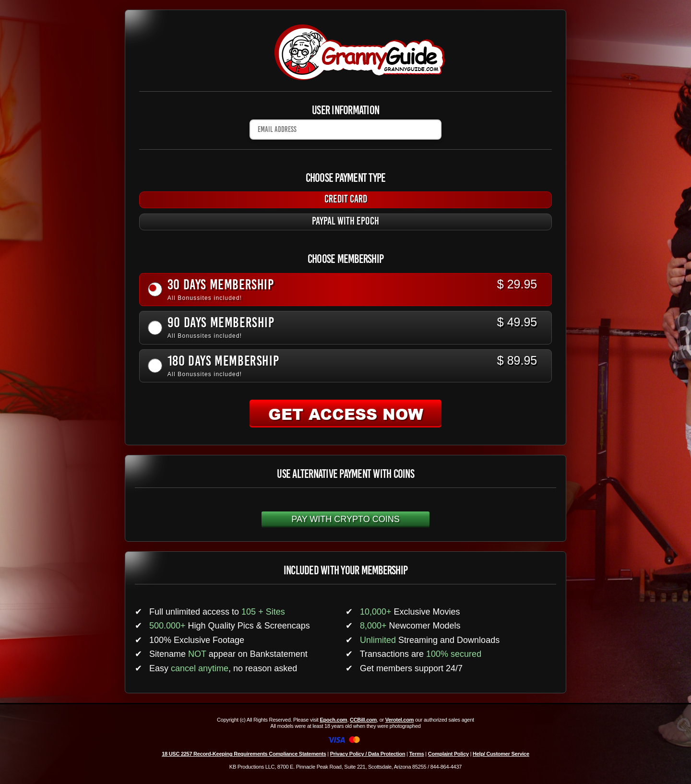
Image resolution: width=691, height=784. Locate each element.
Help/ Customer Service (501, 754)
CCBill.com (363, 720)
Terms (417, 754)
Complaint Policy (448, 754)
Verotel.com (400, 720)
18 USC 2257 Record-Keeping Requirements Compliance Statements (244, 754)
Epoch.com (333, 720)
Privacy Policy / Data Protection (368, 754)
